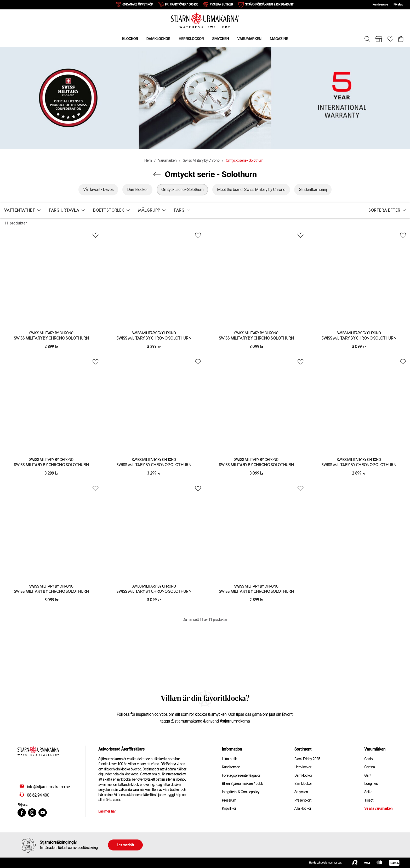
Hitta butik (229, 759)
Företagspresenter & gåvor (241, 775)
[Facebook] (22, 813)
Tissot (369, 800)
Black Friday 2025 (307, 759)
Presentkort (303, 800)
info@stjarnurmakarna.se (48, 787)
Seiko (368, 792)
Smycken (301, 792)
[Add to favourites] (95, 235)
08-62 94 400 (38, 795)
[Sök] (367, 39)
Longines (371, 784)
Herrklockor (303, 767)
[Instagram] (32, 813)
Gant (368, 775)
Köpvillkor (229, 808)
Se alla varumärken (378, 808)
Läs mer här (107, 811)
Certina (369, 767)
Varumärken (167, 160)
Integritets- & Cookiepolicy (241, 792)
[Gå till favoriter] (390, 39)
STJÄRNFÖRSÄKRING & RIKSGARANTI (270, 4)
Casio (368, 759)
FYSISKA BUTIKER (221, 4)
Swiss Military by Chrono (201, 160)
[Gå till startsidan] (205, 20)
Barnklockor (303, 784)
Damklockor (303, 775)
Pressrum (229, 800)
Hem (148, 160)
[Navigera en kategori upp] (157, 174)
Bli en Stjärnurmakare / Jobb (243, 784)
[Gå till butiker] (379, 39)
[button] (22, 210)
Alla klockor (303, 808)
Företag (398, 4)
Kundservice (380, 4)
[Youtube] (43, 813)
